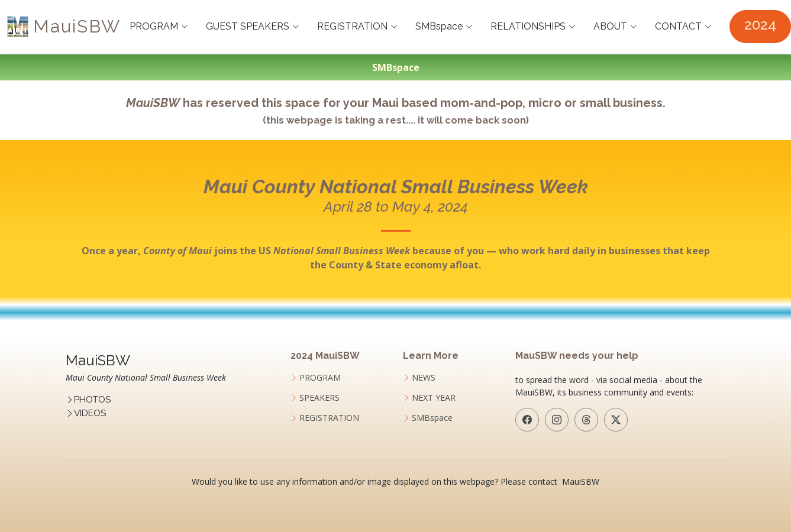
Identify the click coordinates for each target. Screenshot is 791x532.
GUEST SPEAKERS (253, 26)
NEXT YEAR (434, 398)
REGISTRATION (357, 26)
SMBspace (444, 26)
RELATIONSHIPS (533, 26)
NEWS (424, 378)
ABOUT (615, 26)
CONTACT (683, 26)
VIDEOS (90, 413)
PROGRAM (159, 26)
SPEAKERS (319, 398)
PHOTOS (92, 400)
